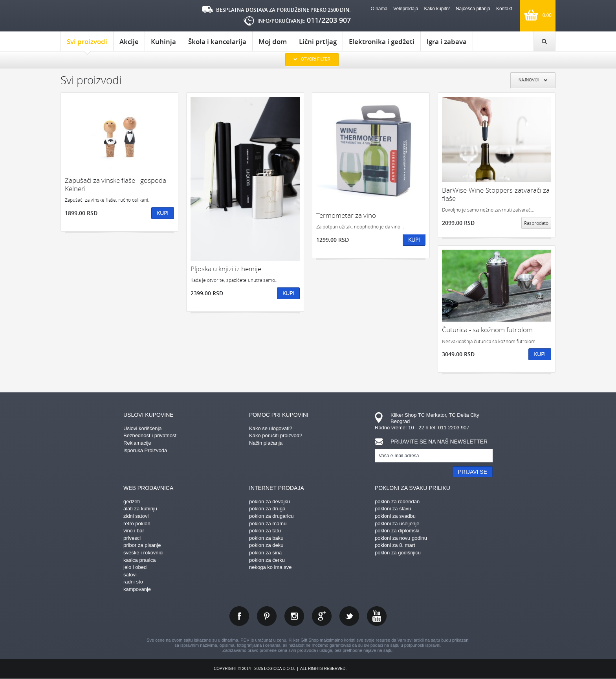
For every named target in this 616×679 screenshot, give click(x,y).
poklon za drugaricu (271, 516)
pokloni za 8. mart (395, 545)
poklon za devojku (269, 501)
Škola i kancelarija (217, 41)
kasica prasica (139, 560)
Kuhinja (163, 41)
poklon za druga (267, 509)
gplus (322, 616)
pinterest (267, 616)
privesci (132, 538)
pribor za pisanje (142, 545)
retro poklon (137, 524)
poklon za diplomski (397, 531)
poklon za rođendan (397, 501)
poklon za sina (265, 553)
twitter (349, 616)
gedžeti (132, 501)
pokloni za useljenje (397, 524)
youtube (377, 616)
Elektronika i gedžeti (382, 41)
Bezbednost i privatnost (150, 435)
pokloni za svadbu (395, 516)
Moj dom (273, 41)
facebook (239, 616)
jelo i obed (135, 567)
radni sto (133, 582)
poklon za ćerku (267, 560)
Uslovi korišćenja (143, 428)
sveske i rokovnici (143, 553)
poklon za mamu (268, 524)
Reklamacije (137, 443)
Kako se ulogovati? (271, 428)
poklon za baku (266, 538)
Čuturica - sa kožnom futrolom (487, 330)
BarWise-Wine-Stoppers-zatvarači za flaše (496, 194)
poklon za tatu (265, 531)
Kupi (163, 213)
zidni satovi (136, 516)
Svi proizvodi (87, 44)
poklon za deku (266, 545)
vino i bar (134, 531)
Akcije (129, 41)
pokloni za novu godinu (401, 538)
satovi (130, 575)
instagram (294, 616)
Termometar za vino (346, 215)
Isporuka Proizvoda (145, 450)
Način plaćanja (266, 443)
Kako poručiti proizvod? (276, 435)
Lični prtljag (318, 41)
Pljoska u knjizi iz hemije (226, 269)
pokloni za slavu (393, 509)
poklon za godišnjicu (398, 553)
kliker (94, 16)
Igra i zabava (447, 41)
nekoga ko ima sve (270, 567)
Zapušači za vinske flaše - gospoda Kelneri (115, 185)
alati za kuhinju (140, 509)
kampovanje (137, 589)
